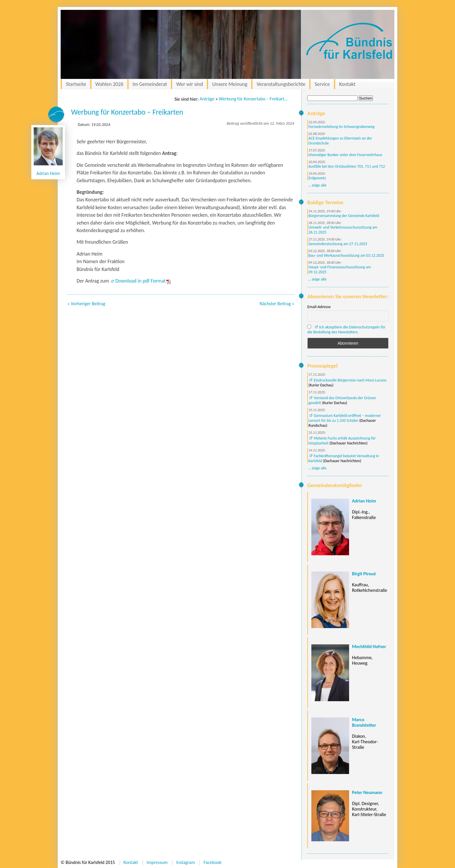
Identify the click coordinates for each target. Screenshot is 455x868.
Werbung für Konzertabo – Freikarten (254, 99)
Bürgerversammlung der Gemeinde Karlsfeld (344, 216)
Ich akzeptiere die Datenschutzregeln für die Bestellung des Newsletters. (346, 330)
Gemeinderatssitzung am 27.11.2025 (338, 244)
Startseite (76, 84)
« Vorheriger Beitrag (86, 304)
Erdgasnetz (317, 178)
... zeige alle (317, 185)
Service (322, 84)
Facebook (212, 862)
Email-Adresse (319, 307)
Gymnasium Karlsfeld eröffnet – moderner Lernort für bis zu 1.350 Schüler (345, 418)
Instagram (186, 862)
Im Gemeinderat (150, 84)
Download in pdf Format (140, 281)
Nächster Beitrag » (277, 304)
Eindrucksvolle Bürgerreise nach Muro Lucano (350, 380)
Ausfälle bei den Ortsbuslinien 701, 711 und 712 (347, 166)
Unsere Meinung (230, 84)
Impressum (157, 862)
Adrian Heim (48, 173)
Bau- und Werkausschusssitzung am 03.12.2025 (346, 255)
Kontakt (347, 84)
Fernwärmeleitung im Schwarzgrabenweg (342, 127)
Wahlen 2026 (110, 84)
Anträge (207, 99)
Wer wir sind (189, 84)
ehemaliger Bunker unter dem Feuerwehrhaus (345, 155)
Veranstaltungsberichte (281, 84)
